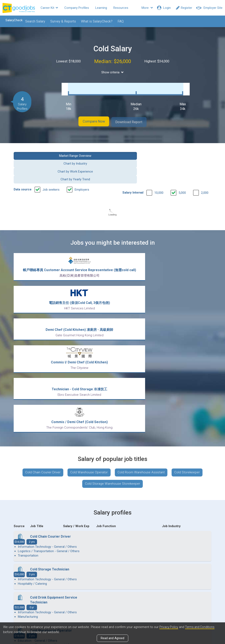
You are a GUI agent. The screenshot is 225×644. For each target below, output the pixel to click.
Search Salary (33, 21)
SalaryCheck (12, 20)
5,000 (182, 164)
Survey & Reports (61, 21)
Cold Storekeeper (191, 355)
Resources (121, 8)
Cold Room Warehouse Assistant (142, 355)
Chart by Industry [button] (87, 151)
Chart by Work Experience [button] (138, 151)
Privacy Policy (169, 627)
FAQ (118, 21)
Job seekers (51, 161)
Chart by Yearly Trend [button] (189, 151)
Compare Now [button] (89, 118)
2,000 (205, 164)
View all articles (113, 599)
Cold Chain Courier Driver (40, 355)
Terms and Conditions (201, 627)
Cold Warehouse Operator (88, 355)
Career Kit (49, 8)
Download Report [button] (134, 118)
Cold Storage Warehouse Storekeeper (113, 367)
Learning (101, 8)
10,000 (159, 164)
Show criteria (113, 72)
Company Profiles (77, 8)
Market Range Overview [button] (36, 151)
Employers (82, 161)
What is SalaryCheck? (94, 21)
